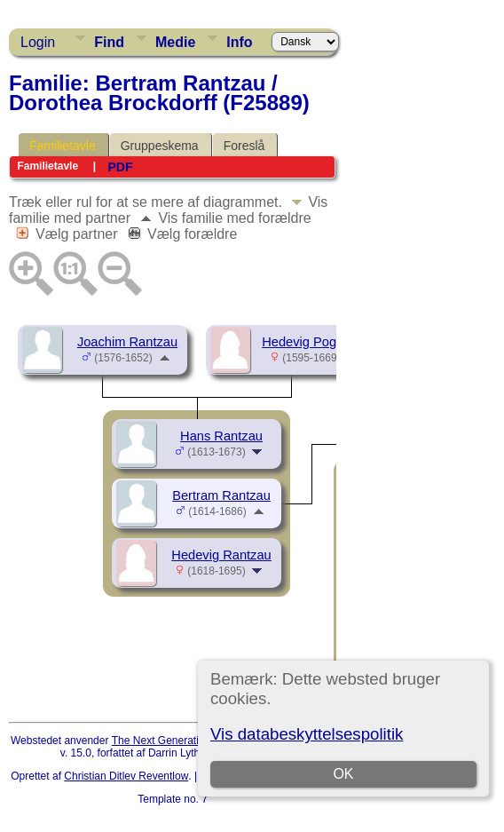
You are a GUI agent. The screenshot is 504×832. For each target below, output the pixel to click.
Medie (175, 42)
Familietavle (63, 146)
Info (239, 42)
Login (38, 42)
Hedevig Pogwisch (315, 342)
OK (343, 774)
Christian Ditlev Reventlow (126, 776)
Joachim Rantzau (127, 342)
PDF (120, 167)
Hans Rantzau (221, 436)
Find (109, 42)
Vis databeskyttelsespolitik (307, 734)
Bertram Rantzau (221, 495)
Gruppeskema (160, 146)
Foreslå (244, 146)
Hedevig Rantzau (221, 555)
